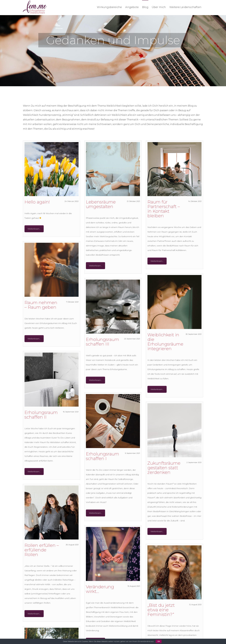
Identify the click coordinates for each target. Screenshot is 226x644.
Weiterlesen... (34, 229)
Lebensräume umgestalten (101, 204)
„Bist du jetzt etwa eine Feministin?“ (163, 611)
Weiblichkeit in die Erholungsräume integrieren (165, 342)
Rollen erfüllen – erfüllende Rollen (42, 550)
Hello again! (37, 202)
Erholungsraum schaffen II (41, 415)
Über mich (159, 7)
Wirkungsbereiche (109, 7)
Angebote (132, 7)
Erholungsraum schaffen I (102, 456)
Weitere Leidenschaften (185, 7)
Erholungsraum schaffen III (102, 342)
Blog (145, 7)
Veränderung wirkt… (102, 589)
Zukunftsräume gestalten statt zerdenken (164, 468)
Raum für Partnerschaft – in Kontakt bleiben (164, 209)
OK (159, 641)
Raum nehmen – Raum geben (41, 305)
